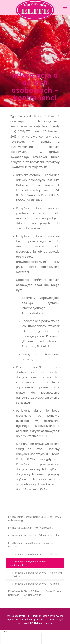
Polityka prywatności (42, 623)
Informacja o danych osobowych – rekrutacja (36, 584)
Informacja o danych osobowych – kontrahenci (30, 563)
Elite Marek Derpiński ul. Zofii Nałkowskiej (31, 528)
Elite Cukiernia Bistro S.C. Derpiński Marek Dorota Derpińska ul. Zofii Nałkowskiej (35, 593)
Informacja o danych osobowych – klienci (34, 554)
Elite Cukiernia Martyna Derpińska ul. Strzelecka (34, 535)
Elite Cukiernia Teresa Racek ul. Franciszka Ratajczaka (31, 545)
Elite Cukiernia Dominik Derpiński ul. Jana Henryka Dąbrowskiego (35, 519)
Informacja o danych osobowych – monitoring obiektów (36, 574)
